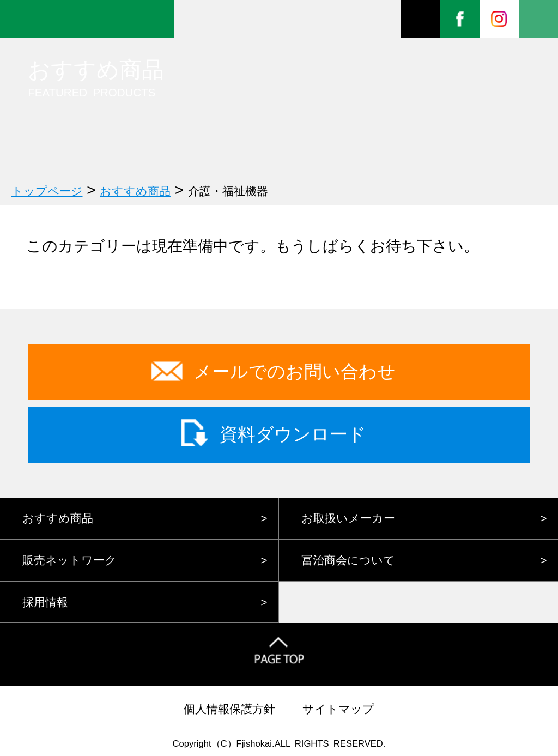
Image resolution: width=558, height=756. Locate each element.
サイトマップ (338, 709)
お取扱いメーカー (348, 518)
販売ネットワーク (69, 560)
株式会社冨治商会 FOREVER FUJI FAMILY (87, 19)
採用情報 (45, 602)
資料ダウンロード (293, 434)
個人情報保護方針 (229, 709)
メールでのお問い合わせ (295, 371)
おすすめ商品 (58, 518)
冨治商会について (348, 560)
